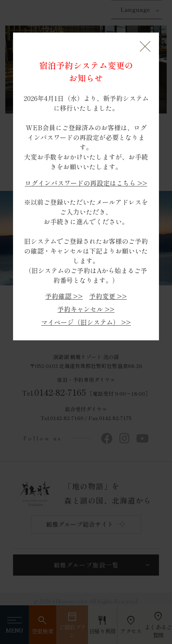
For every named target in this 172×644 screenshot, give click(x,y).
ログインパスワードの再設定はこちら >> (86, 183)
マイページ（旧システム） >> (86, 322)
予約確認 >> (64, 296)
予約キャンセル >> (86, 309)
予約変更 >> (108, 296)
